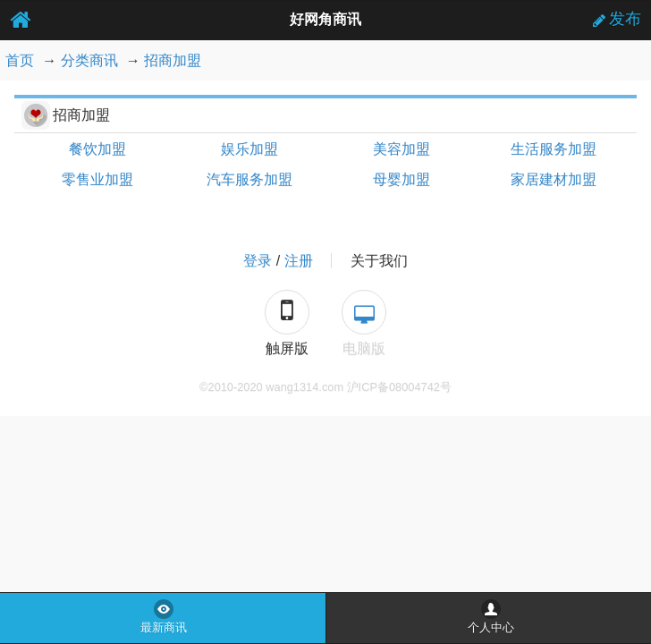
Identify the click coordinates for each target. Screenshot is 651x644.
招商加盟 (173, 60)
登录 (258, 261)
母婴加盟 (402, 179)
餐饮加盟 (97, 149)
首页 (20, 60)
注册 (299, 261)
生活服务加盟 (554, 149)
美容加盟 (402, 149)
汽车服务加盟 (249, 179)
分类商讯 (89, 60)
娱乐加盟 (249, 149)
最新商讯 (164, 628)
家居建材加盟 (554, 179)
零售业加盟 (97, 179)
